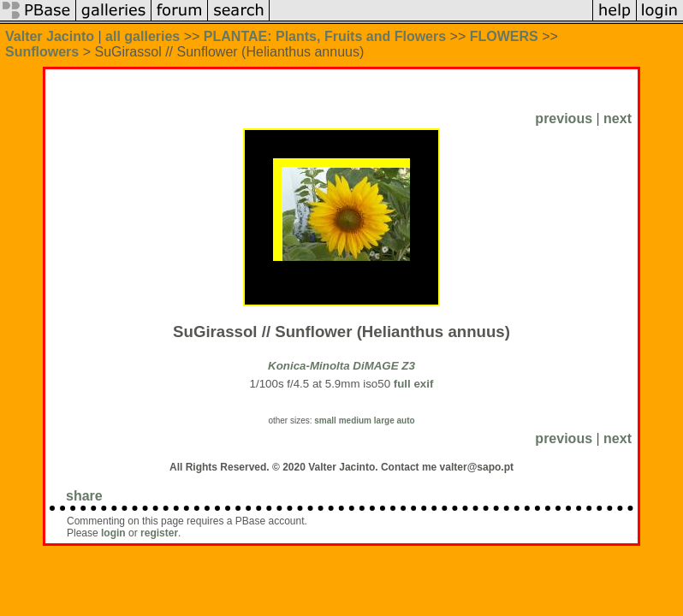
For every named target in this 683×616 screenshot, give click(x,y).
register (159, 533)
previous (564, 118)
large (384, 421)
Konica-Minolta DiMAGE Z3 (341, 366)
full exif (414, 384)
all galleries (143, 36)
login (113, 533)
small (325, 421)
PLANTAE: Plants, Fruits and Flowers (325, 36)
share (84, 496)
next (618, 118)
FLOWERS (504, 36)
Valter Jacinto (50, 36)
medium (355, 421)
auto (405, 421)
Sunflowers (42, 52)
